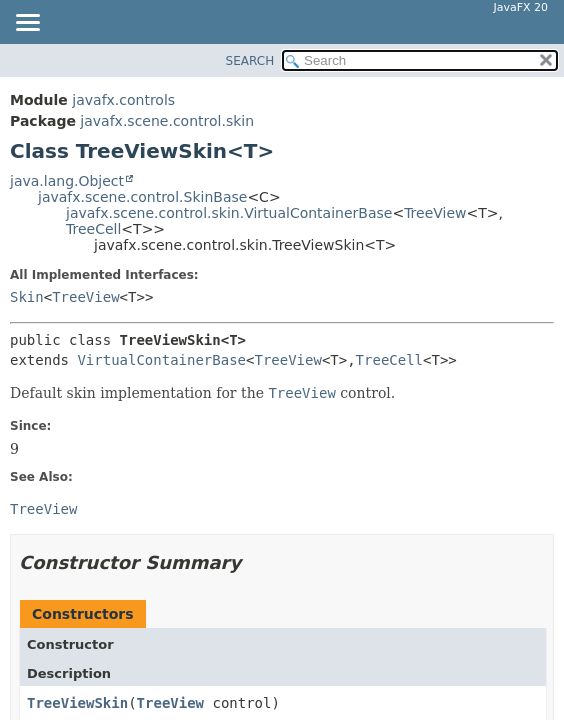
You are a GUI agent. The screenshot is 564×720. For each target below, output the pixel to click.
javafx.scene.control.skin (167, 121)
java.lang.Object (67, 181)
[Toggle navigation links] (27, 24)
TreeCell (93, 229)
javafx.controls (123, 100)
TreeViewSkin (77, 703)
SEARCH (250, 61)
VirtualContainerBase (161, 360)
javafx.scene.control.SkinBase (142, 197)
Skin (27, 297)
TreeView (435, 213)
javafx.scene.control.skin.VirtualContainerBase (229, 213)
